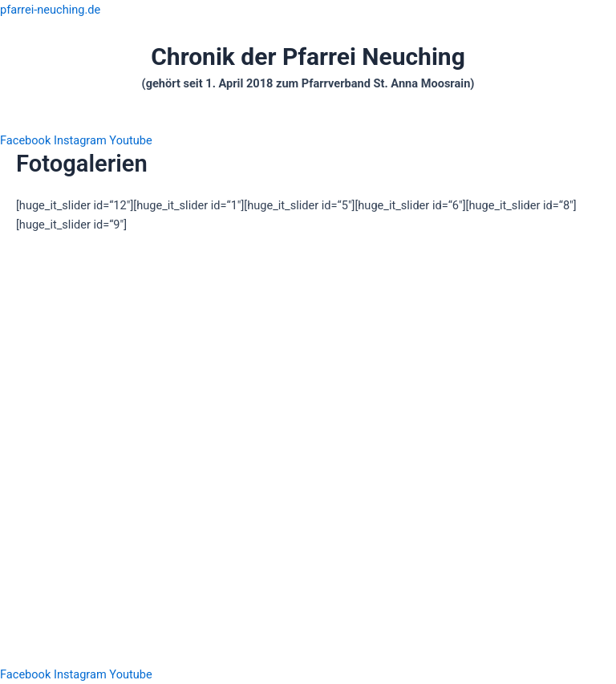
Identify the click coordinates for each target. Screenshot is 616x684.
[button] (308, 122)
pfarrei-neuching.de (50, 10)
